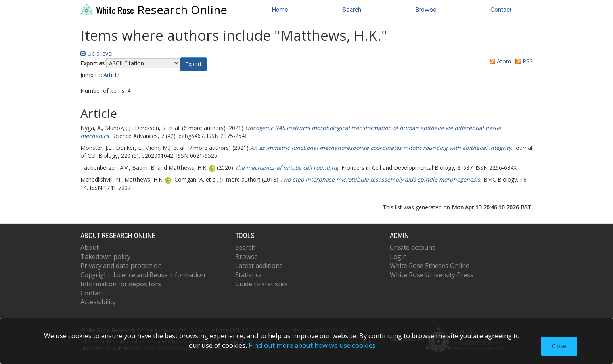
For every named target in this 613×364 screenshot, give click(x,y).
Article (111, 75)
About (90, 247)
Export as (93, 63)
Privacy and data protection (121, 266)
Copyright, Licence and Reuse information (143, 275)
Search (352, 10)
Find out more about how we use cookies (312, 345)
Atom (499, 61)
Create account (412, 247)
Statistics (248, 275)
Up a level (97, 53)
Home (280, 10)
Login (398, 257)
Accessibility (98, 302)
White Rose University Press (432, 275)
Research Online (154, 10)
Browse (426, 10)
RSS (523, 61)
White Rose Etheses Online (430, 266)
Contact (501, 10)
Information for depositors (121, 284)
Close (559, 346)
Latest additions (259, 266)
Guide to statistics (261, 284)
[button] (193, 64)
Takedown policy (105, 257)
